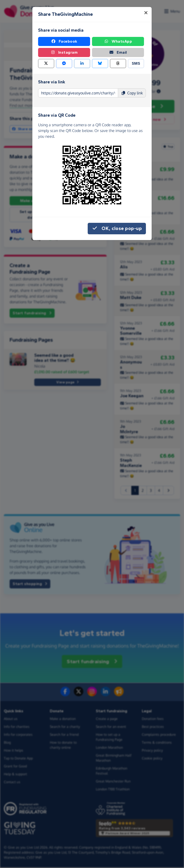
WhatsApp (118, 41)
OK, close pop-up (117, 229)
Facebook (64, 41)
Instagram (64, 52)
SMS (136, 63)
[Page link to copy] (78, 93)
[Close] (146, 13)
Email (118, 52)
